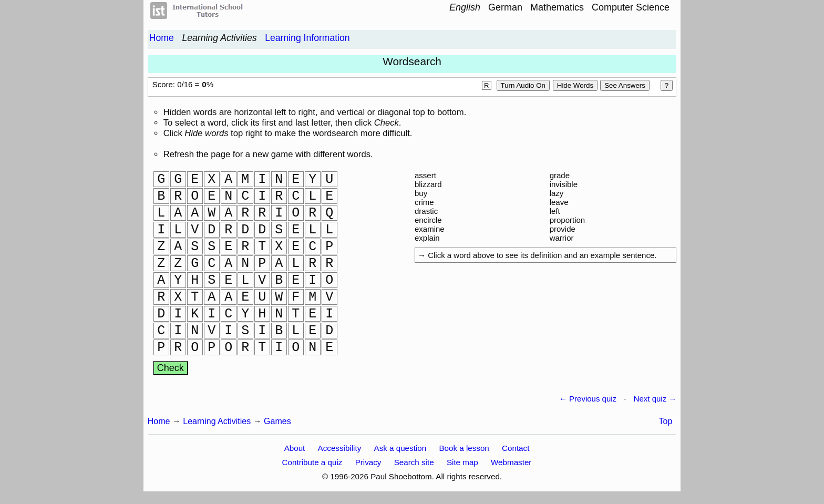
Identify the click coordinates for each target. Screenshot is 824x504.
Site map (462, 462)
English (465, 7)
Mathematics (557, 7)
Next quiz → (655, 399)
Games (277, 421)
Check (171, 368)
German (505, 7)
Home (162, 38)
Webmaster (511, 462)
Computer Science (631, 7)
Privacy (368, 462)
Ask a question (400, 448)
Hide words (575, 85)
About (295, 448)
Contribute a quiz (312, 462)
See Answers (625, 85)
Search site (414, 462)
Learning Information (307, 38)
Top (666, 421)
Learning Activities (219, 38)
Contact (516, 448)
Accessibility (340, 448)
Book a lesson (464, 448)
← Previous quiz (588, 399)
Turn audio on (523, 85)
